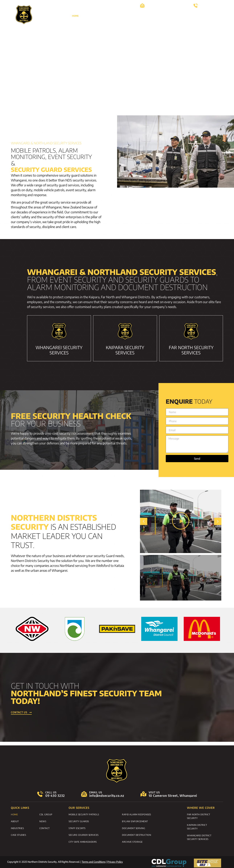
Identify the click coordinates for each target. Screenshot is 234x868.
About (88, 16)
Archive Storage (132, 840)
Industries (17, 827)
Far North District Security (199, 816)
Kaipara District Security (197, 826)
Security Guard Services (111, 16)
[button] (144, 521)
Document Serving (134, 827)
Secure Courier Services (84, 834)
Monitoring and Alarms (145, 16)
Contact (218, 24)
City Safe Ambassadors (83, 840)
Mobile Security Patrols (84, 814)
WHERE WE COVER (201, 808)
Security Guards (79, 821)
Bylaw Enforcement (135, 821)
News (220, 16)
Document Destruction (137, 834)
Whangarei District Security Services (199, 836)
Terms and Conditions (94, 860)
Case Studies (171, 16)
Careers (206, 16)
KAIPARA (125, 350)
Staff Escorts (77, 827)
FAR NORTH (191, 350)
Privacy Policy (115, 860)
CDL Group (190, 16)
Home (75, 16)
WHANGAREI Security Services (59, 350)
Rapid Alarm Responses (137, 814)
